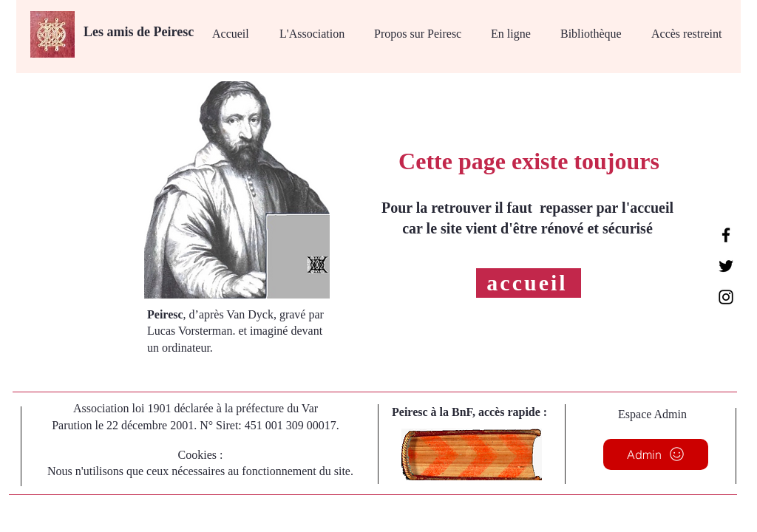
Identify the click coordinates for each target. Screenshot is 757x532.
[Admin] (656, 454)
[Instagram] (726, 297)
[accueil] (529, 283)
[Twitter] (726, 266)
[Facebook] (726, 235)
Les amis (110, 32)
